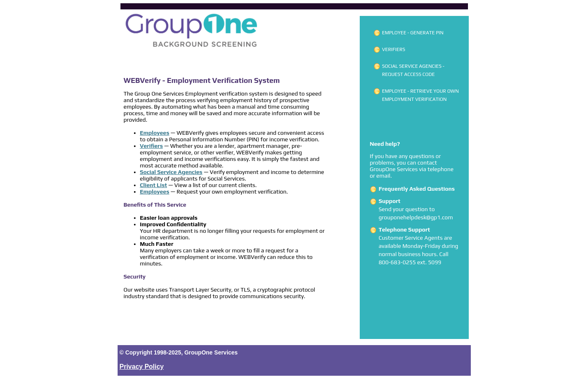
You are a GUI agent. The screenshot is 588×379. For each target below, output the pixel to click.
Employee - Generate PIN (413, 33)
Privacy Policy (142, 367)
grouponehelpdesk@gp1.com (416, 217)
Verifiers (394, 49)
